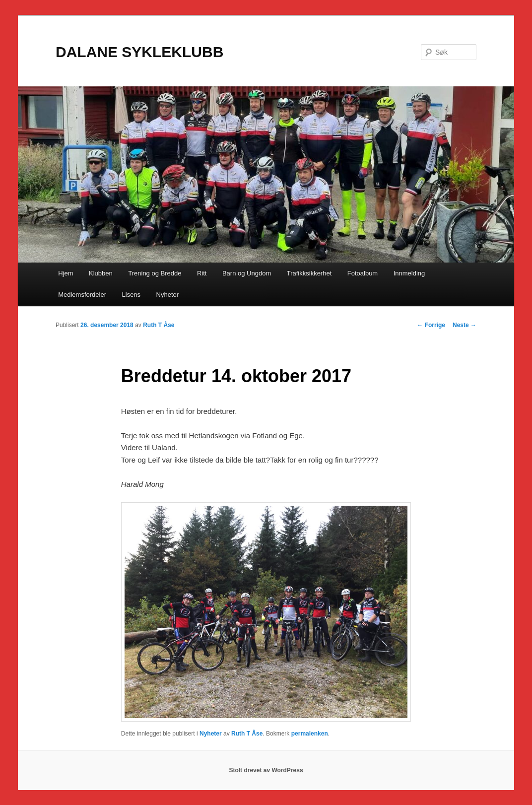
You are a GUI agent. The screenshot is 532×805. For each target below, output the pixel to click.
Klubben (101, 273)
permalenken (310, 734)
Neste (465, 325)
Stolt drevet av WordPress (266, 770)
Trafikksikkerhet (309, 273)
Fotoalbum (363, 273)
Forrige (431, 325)
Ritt (202, 273)
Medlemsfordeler (82, 295)
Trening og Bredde (155, 273)
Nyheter (168, 295)
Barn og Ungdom (247, 273)
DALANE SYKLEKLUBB (139, 52)
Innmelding (409, 273)
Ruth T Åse (159, 325)
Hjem (66, 273)
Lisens (132, 295)
